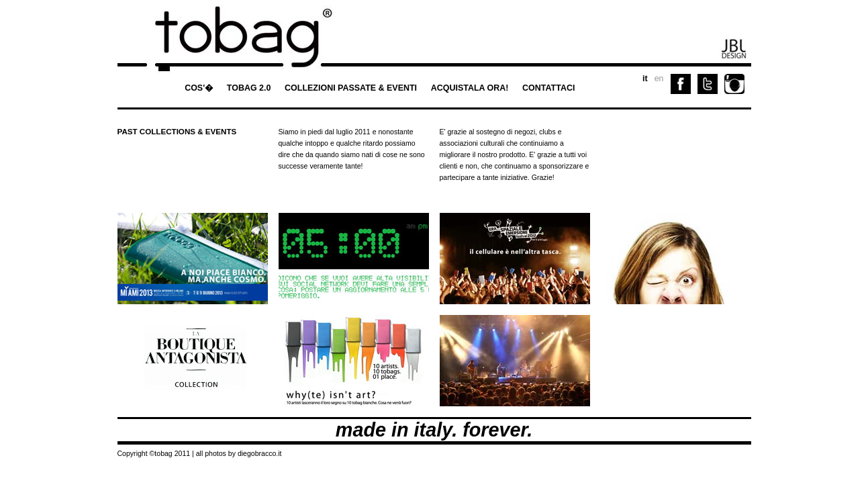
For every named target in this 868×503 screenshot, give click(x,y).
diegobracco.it (260, 453)
